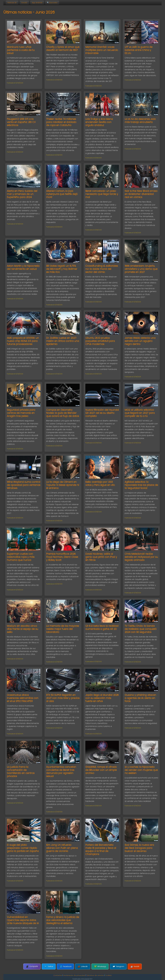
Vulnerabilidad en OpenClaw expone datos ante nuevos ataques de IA (23, 920)
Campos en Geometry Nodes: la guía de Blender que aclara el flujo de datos (63, 413)
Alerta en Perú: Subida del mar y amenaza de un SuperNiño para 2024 (22, 194)
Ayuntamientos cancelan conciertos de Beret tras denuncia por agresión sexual (61, 772)
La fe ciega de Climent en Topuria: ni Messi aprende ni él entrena (63, 485)
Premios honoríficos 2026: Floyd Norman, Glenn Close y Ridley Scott (62, 557)
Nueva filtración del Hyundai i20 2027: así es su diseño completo (102, 413)
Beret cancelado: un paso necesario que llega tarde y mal (102, 194)
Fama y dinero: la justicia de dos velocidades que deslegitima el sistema (63, 920)
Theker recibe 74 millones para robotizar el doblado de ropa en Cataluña (61, 122)
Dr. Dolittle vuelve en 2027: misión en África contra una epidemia (63, 341)
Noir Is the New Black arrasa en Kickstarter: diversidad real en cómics (141, 194)
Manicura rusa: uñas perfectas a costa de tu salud (21, 50)
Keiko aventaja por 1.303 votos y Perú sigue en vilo (100, 483)
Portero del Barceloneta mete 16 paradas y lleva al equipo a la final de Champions (101, 850)
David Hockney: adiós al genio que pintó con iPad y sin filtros (101, 557)
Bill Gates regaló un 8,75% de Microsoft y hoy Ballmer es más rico (62, 269)
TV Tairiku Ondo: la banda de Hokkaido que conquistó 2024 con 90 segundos (141, 629)
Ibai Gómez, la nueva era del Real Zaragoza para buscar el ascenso (139, 848)
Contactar (58, 975)
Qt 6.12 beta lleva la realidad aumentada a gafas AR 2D (102, 627)
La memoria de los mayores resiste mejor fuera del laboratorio (63, 629)
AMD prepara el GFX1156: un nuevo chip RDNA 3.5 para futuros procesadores (23, 341)
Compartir (32, 966)
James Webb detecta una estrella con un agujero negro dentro (140, 341)
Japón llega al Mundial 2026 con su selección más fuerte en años (102, 698)
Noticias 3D (12, 3)
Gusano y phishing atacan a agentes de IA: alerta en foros (140, 698)
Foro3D (24, 3)
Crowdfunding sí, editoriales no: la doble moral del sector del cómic (102, 269)
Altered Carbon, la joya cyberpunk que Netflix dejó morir (62, 194)
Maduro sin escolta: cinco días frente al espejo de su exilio (23, 629)
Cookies (108, 975)
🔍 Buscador (52, 3)
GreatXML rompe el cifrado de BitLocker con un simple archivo (101, 770)
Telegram (118, 967)
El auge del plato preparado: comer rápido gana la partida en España (23, 848)
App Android (37, 3)
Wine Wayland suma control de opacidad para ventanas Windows (24, 485)
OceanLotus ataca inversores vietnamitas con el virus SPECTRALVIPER (23, 698)
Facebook (65, 967)
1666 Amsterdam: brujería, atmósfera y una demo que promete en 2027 (141, 269)
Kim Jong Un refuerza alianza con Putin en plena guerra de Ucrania (62, 848)
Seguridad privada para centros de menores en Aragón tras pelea (21, 413)
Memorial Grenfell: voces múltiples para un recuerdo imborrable (102, 50)
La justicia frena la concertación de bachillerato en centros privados (21, 772)
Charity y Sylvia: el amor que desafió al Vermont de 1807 (63, 48)
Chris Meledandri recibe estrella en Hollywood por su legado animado (141, 557)
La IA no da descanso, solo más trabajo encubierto (140, 121)
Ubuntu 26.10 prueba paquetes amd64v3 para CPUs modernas (100, 341)
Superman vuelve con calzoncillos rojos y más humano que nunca (21, 557)
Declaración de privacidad (74, 975)
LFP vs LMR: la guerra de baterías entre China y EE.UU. (139, 50)
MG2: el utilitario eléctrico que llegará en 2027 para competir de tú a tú (140, 413)
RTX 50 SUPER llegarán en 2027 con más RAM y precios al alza (63, 698)
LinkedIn (83, 967)
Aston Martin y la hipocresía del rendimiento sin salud (23, 267)
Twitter (49, 967)
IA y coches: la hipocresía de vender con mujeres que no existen (141, 770)
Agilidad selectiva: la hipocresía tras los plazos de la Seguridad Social (141, 485)
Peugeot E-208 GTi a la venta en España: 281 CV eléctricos (21, 122)
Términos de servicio (95, 975)
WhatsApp (100, 967)
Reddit (135, 967)
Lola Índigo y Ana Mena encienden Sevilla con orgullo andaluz (99, 122)
